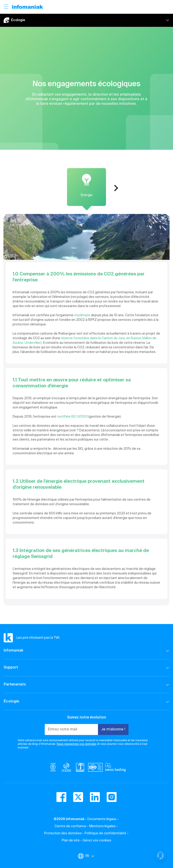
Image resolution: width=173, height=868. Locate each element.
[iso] (95, 768)
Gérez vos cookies (97, 840)
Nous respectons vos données (77, 744)
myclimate (82, 315)
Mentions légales (102, 826)
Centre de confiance (70, 826)
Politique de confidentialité (105, 833)
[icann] (67, 768)
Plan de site (71, 840)
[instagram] (112, 797)
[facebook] (61, 797)
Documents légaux (102, 819)
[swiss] (80, 768)
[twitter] (78, 797)
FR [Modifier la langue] (90, 856)
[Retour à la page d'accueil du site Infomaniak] (28, 7)
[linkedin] (95, 797)
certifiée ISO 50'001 (73, 417)
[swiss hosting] (115, 768)
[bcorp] (53, 768)
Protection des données (63, 833)
